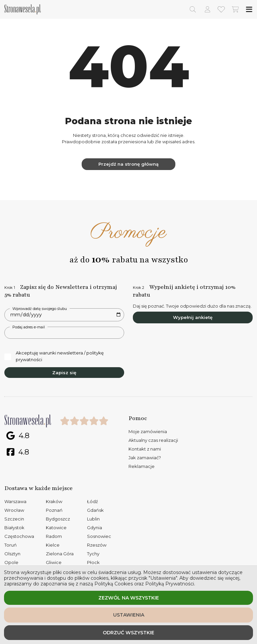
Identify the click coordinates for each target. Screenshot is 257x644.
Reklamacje (142, 466)
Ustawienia (129, 615)
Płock (93, 562)
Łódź (93, 501)
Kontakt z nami (145, 449)
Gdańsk (95, 510)
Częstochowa (19, 536)
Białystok (14, 528)
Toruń (11, 545)
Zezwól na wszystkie (129, 598)
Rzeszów (97, 545)
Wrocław (14, 510)
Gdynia (95, 528)
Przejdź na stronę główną (128, 164)
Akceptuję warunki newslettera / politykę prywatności (54, 356)
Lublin (93, 519)
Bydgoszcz (58, 519)
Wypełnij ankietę (193, 317)
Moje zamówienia (148, 431)
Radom (54, 536)
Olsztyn (12, 554)
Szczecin (14, 519)
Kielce (53, 545)
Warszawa (15, 501)
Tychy (93, 554)
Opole (11, 562)
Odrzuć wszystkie (128, 633)
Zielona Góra (60, 554)
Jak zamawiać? (145, 458)
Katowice (56, 528)
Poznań (54, 510)
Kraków (54, 501)
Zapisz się (64, 373)
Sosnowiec (99, 536)
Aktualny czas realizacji (153, 440)
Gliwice (54, 562)
